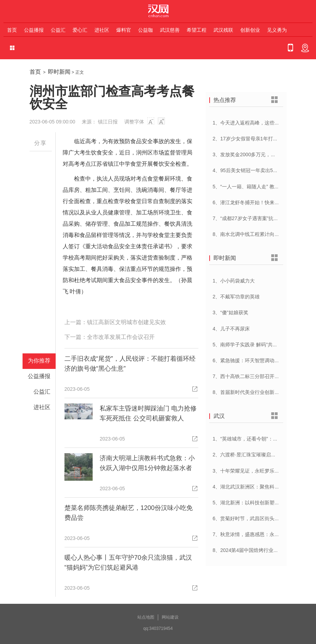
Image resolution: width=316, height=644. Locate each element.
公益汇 (58, 30)
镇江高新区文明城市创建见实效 (126, 322)
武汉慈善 (170, 30)
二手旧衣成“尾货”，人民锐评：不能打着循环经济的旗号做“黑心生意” (130, 364)
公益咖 (145, 30)
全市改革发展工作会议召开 (121, 337)
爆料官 (124, 30)
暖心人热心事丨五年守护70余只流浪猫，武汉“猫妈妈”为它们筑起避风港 (128, 563)
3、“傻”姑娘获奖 (231, 312)
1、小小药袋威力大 (234, 281)
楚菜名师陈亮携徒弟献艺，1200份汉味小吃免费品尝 (129, 513)
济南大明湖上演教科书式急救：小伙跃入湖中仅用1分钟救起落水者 (147, 463)
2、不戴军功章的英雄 (236, 297)
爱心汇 (80, 30)
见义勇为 (277, 30)
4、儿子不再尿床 (231, 329)
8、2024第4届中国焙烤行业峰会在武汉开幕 (261, 550)
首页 (12, 30)
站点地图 (146, 617)
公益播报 (34, 30)
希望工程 (197, 30)
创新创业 (250, 30)
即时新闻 (59, 72)
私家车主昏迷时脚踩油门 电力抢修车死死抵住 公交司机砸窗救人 (148, 413)
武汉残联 (223, 30)
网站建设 (170, 617)
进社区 (102, 30)
